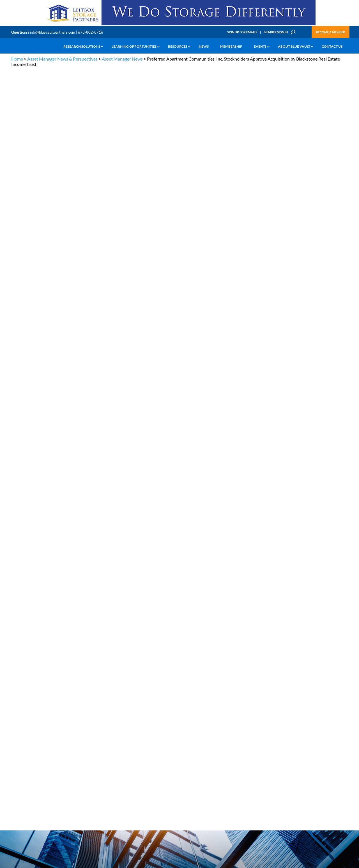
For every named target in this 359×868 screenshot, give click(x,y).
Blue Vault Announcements (260, 564)
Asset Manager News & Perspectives (62, 59)
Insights (108, 745)
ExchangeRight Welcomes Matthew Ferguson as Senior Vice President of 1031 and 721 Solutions (318, 340)
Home (17, 59)
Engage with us (316, 759)
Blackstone (66, 153)
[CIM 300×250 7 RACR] (318, 653)
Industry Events (306, 579)
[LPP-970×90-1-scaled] (179, 25)
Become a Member (331, 32)
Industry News (246, 556)
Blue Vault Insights (309, 556)
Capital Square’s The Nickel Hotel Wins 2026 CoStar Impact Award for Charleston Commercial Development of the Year (318, 221)
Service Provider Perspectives (306, 546)
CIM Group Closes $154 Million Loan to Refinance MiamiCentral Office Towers (319, 301)
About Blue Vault (294, 47)
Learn (15, 752)
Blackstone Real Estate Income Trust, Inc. (85, 277)
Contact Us (332, 47)
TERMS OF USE (337, 718)
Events (260, 47)
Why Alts (18, 745)
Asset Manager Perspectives (318, 535)
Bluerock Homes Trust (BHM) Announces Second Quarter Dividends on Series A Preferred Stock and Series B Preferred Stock (317, 261)
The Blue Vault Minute (61, 745)
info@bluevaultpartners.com (53, 32)
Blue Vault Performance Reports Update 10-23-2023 (318, 405)
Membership (231, 47)
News (204, 47)
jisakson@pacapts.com (40, 429)
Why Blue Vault (22, 790)
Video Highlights (248, 579)
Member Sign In (276, 32)
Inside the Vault (306, 564)
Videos (50, 764)
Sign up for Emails (287, 817)
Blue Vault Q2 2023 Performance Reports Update (313, 444)
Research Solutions (82, 47)
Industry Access (23, 771)
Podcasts (299, 571)
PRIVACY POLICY (312, 718)
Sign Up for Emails (242, 32)
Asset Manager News (122, 59)
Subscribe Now (254, 645)
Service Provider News (254, 543)
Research (18, 764)
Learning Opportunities (134, 47)
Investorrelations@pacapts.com (47, 458)
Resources (178, 47)
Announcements (114, 752)
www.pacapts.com (62, 388)
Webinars (241, 571)
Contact (17, 797)
